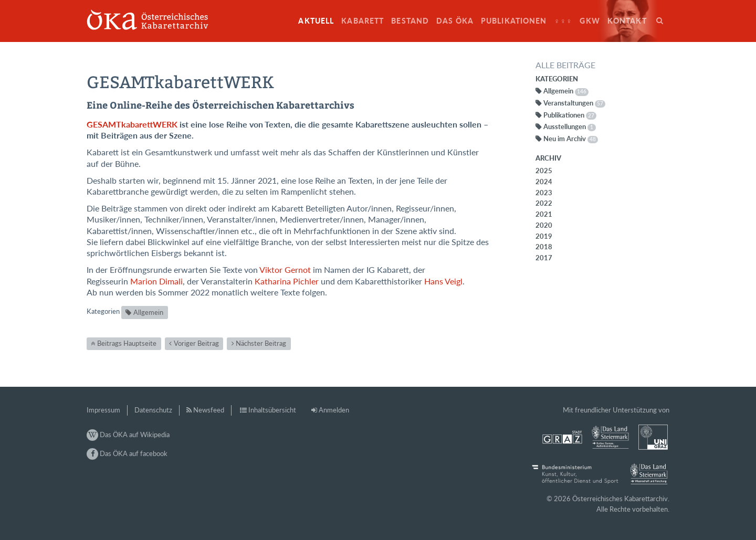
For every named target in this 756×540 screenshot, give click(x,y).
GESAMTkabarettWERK (132, 124)
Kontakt (627, 21)
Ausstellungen (570, 126)
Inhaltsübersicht (272, 410)
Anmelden (334, 410)
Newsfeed (209, 410)
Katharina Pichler (287, 281)
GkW (590, 21)
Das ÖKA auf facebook (127, 453)
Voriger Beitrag (196, 343)
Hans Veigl (443, 281)
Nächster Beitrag (261, 343)
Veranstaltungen (574, 103)
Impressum (103, 410)
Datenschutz (153, 410)
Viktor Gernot (285, 270)
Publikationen (514, 21)
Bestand (410, 21)
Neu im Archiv (571, 139)
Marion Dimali (156, 281)
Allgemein (148, 312)
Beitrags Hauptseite (127, 343)
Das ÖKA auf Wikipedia (128, 435)
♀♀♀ (564, 21)
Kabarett (363, 21)
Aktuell (316, 21)
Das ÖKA (455, 21)
